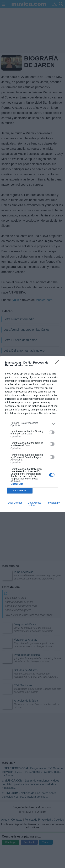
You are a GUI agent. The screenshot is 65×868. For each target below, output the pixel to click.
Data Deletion (15, 503)
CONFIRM (20, 491)
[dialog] (32, 434)
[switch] (52, 432)
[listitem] (32, 424)
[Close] (58, 363)
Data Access (35, 503)
